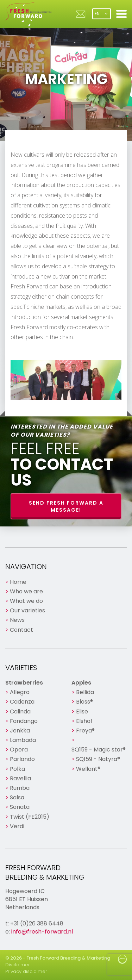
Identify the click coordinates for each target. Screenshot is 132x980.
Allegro (20, 692)
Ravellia (20, 778)
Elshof (84, 721)
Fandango (24, 721)
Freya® (85, 731)
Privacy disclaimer (26, 971)
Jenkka (20, 731)
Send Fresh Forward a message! (66, 506)
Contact (21, 630)
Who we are (26, 591)
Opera (19, 750)
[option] (66, 380)
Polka (17, 769)
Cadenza (22, 702)
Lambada (23, 740)
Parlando (22, 759)
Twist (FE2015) (30, 817)
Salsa (17, 797)
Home (18, 582)
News (17, 620)
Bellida (85, 692)
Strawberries (24, 683)
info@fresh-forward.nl (42, 932)
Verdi (17, 826)
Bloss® (84, 702)
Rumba (20, 788)
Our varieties (27, 610)
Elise (82, 711)
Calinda (20, 711)
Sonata (20, 807)
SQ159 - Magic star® (99, 750)
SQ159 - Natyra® (98, 759)
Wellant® (88, 769)
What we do (26, 601)
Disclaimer (18, 965)
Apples (81, 683)
